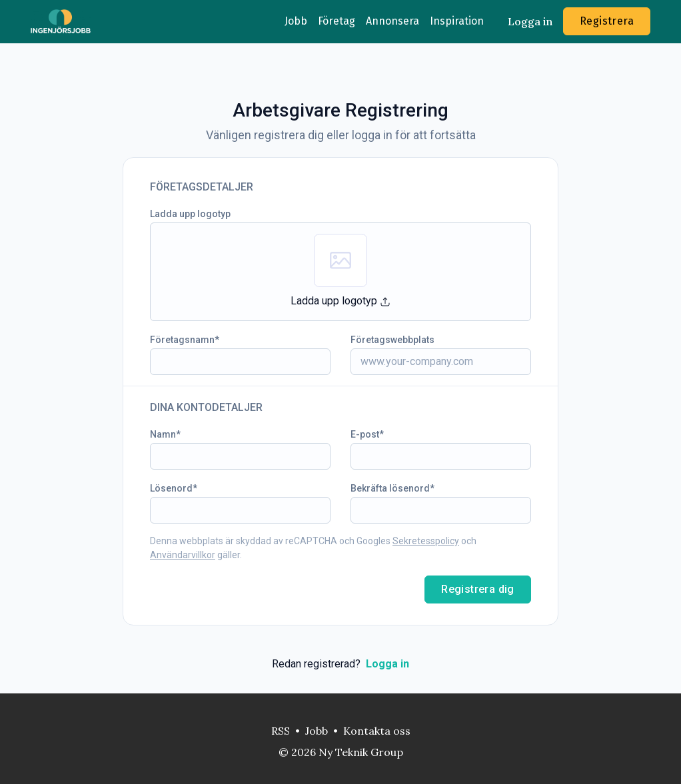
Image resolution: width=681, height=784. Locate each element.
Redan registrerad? (340, 664)
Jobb (296, 21)
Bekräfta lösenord (390, 488)
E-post (365, 434)
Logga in (530, 21)
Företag (337, 21)
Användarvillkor (183, 555)
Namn (163, 434)
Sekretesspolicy (426, 541)
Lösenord (171, 488)
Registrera (607, 21)
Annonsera (392, 21)
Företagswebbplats (392, 340)
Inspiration (457, 21)
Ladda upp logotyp (190, 214)
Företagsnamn (182, 340)
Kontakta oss (377, 731)
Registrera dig (478, 589)
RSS (281, 731)
